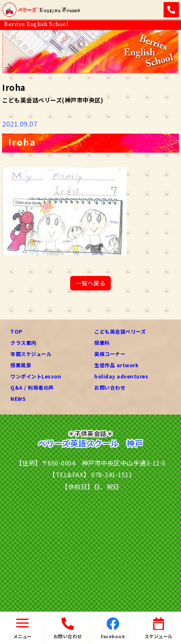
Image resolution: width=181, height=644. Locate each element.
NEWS (18, 399)
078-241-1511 (112, 474)
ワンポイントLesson (36, 376)
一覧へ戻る (91, 283)
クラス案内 (23, 343)
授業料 (102, 343)
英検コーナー (110, 354)
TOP (16, 331)
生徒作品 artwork (116, 365)
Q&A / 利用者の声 (32, 387)
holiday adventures (121, 376)
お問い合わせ (110, 387)
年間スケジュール (31, 354)
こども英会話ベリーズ (120, 331)
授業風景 (21, 365)
